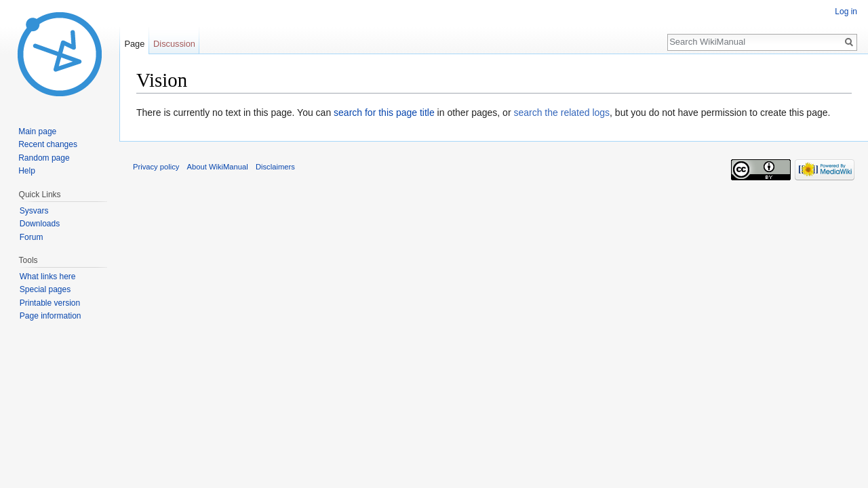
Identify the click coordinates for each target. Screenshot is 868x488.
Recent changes (48, 144)
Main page (37, 131)
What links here (48, 277)
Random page (44, 158)
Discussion (174, 44)
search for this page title (384, 113)
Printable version (50, 303)
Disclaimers (275, 167)
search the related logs (561, 113)
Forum (32, 237)
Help (27, 171)
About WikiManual (218, 167)
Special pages (45, 289)
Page (134, 44)
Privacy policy (156, 167)
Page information (51, 316)
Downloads (40, 224)
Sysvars (34, 211)
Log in (846, 12)
